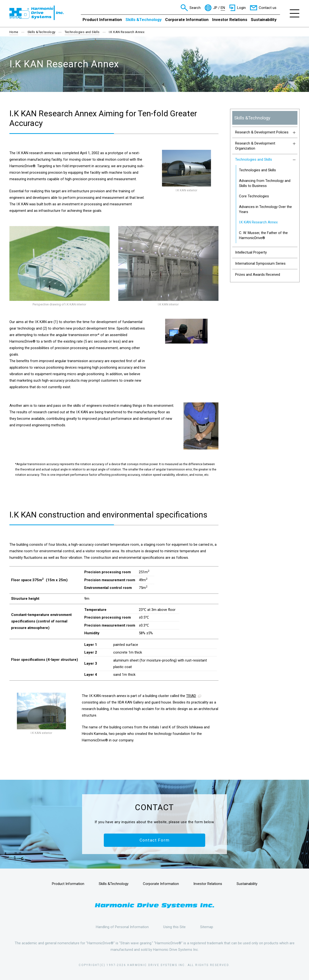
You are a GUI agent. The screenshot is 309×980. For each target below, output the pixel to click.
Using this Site (174, 927)
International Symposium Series (260, 263)
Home (14, 32)
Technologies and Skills (82, 32)
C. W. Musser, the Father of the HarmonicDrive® (263, 235)
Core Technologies (254, 196)
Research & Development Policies (265, 132)
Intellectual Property (251, 252)
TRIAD (191, 696)
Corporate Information (187, 20)
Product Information (102, 20)
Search (195, 8)
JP (215, 8)
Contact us (268, 8)
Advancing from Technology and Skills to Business (265, 183)
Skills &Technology (144, 20)
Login (241, 8)
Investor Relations (230, 20)
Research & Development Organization (265, 146)
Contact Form (155, 840)
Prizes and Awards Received (258, 275)
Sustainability (264, 20)
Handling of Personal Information (122, 927)
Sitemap (207, 927)
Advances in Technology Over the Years (265, 209)
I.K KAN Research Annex (258, 222)
